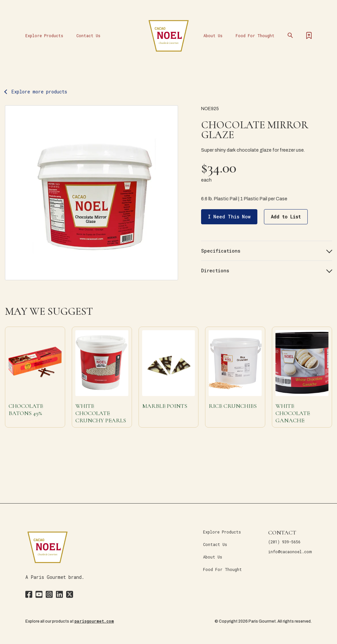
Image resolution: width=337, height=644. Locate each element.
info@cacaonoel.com (290, 552)
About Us (213, 36)
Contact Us (88, 36)
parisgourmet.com (94, 621)
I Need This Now (229, 217)
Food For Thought (255, 36)
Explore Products (44, 36)
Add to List (286, 217)
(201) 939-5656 (284, 542)
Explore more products (39, 92)
